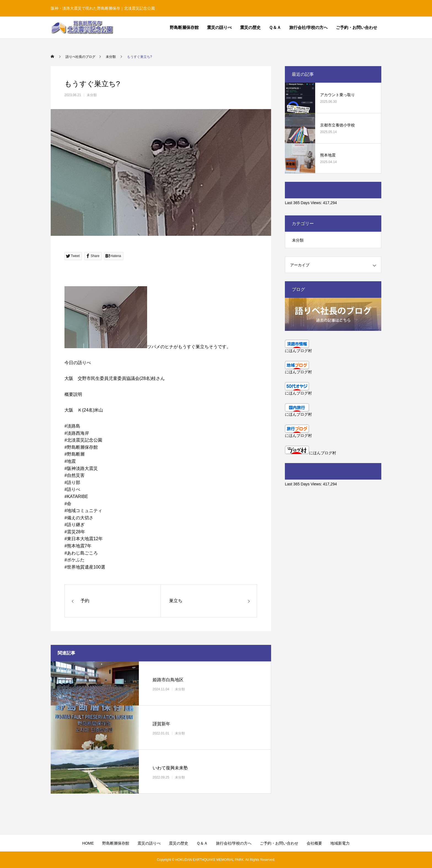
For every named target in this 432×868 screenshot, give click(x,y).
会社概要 (314, 843)
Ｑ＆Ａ (275, 27)
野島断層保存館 (184, 27)
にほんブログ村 (298, 351)
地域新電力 (340, 843)
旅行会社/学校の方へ (308, 27)
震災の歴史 (250, 27)
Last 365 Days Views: (304, 203)
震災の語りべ (219, 27)
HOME (88, 843)
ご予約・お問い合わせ (357, 27)
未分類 (92, 95)
